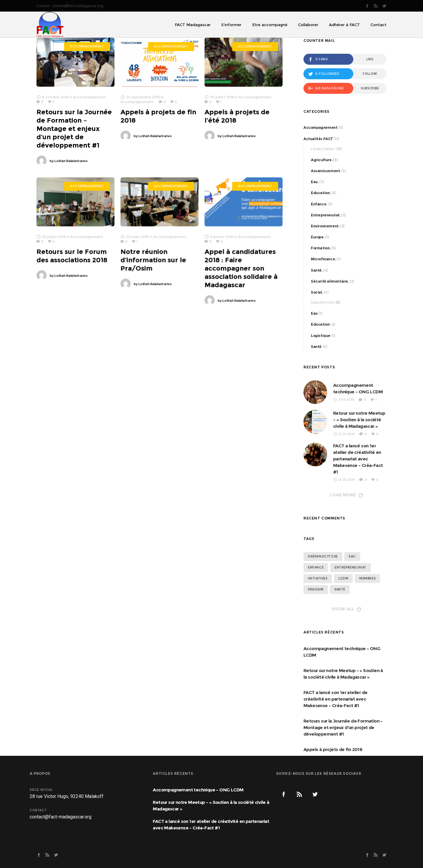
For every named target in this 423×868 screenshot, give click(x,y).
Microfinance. (323, 259)
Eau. (315, 182)
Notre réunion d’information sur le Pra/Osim (153, 260)
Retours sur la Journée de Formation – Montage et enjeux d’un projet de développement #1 (74, 129)
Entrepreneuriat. (326, 215)
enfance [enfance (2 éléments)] (316, 567)
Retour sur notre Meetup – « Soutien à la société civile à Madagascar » (359, 420)
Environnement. (325, 226)
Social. (317, 292)
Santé (316, 347)
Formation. (321, 248)
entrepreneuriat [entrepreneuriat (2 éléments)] (350, 567)
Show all (346, 609)
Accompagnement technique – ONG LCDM (342, 652)
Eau (314, 313)
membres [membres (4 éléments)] (367, 578)
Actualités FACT (318, 139)
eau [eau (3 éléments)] (352, 556)
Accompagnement (320, 127)
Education (320, 324)
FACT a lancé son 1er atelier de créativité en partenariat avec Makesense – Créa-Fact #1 (358, 459)
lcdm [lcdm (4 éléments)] (343, 578)
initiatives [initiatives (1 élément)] (318, 578)
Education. (321, 193)
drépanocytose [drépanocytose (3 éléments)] (323, 556)
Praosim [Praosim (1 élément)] (316, 589)
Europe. (318, 237)
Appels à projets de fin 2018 (333, 749)
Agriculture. (322, 160)
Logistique (321, 336)
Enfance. (319, 204)
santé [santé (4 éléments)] (340, 589)
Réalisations (323, 303)
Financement (323, 149)
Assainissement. (326, 171)
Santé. (317, 270)
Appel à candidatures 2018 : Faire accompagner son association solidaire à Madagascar (241, 268)
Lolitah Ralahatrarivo (69, 161)
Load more (346, 495)
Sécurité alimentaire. (330, 281)
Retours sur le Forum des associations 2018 (72, 256)
